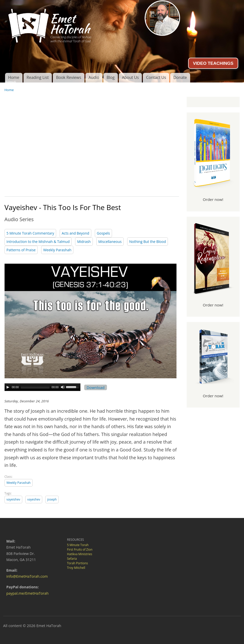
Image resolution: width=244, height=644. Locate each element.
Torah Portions (77, 563)
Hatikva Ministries (80, 554)
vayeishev (13, 499)
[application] (42, 387)
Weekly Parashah (57, 250)
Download (96, 387)
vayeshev (34, 499)
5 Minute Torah (78, 545)
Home (14, 77)
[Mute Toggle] (63, 387)
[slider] (35, 387)
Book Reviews (69, 77)
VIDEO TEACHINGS (213, 63)
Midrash (84, 242)
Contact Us (156, 77)
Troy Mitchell (76, 568)
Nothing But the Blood (148, 242)
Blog (110, 77)
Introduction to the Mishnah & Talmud (38, 242)
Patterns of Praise (21, 250)
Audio (94, 77)
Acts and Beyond (75, 233)
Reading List (38, 77)
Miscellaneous (110, 242)
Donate (180, 77)
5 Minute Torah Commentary (30, 233)
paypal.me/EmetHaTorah (27, 593)
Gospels (103, 233)
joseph (52, 499)
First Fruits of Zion (80, 549)
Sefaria (72, 559)
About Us (130, 77)
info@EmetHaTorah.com (27, 576)
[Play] (8, 387)
